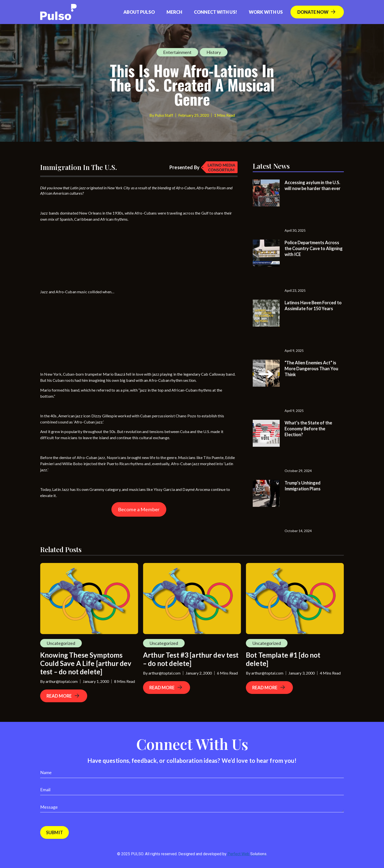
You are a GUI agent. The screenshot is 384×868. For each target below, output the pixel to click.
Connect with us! (216, 12)
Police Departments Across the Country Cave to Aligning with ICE (314, 248)
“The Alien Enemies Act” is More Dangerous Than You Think (311, 369)
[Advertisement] (77, 256)
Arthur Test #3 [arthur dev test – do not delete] (191, 659)
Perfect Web (247, 854)
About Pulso (139, 12)
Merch (174, 12)
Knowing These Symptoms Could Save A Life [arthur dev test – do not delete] (86, 663)
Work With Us (266, 12)
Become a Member (139, 509)
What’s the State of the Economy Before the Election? (308, 429)
